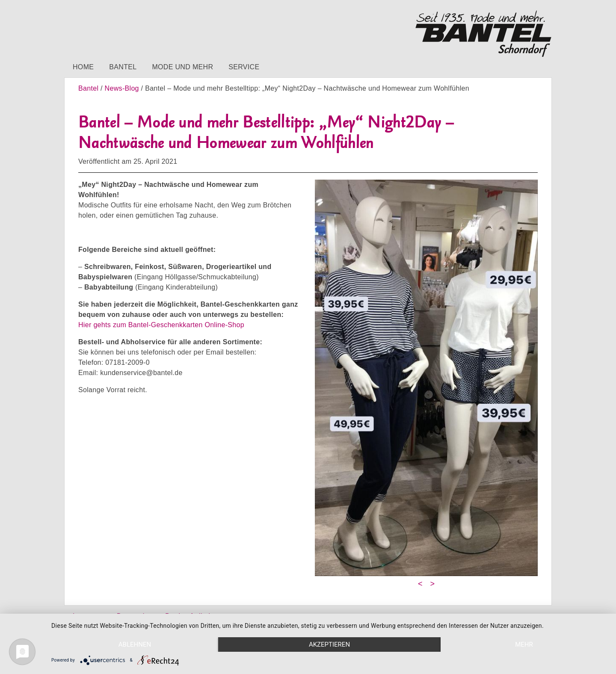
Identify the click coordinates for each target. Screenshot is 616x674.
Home (83, 67)
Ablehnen (135, 644)
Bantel (123, 67)
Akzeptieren (329, 644)
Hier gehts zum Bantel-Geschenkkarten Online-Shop (161, 325)
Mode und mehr (182, 67)
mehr (524, 644)
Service (244, 67)
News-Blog (122, 88)
